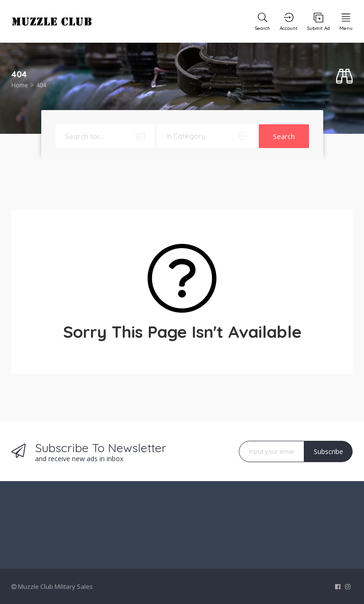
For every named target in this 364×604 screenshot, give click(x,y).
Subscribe (328, 451)
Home (20, 85)
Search (284, 136)
